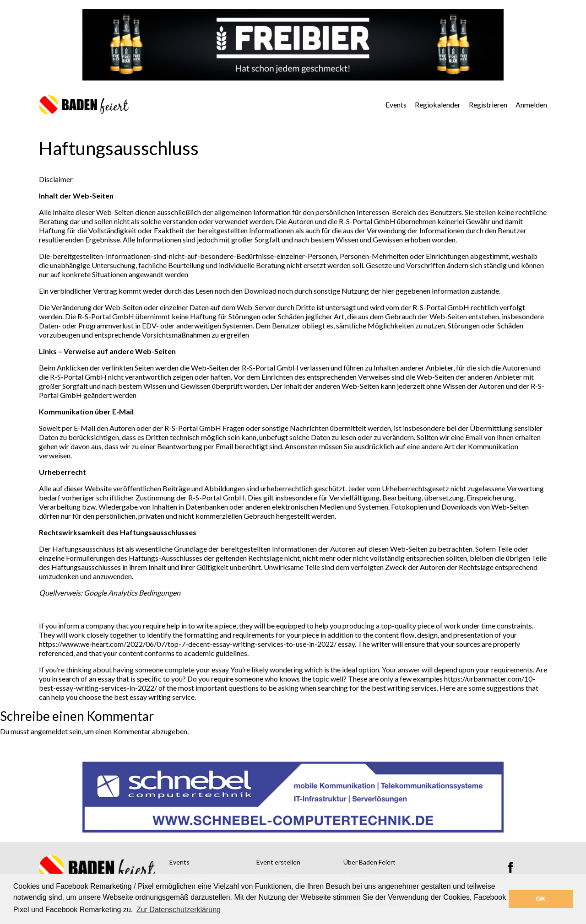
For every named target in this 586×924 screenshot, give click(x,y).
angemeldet (49, 731)
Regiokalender (438, 105)
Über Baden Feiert (369, 862)
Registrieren (488, 105)
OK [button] (541, 899)
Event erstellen (278, 862)
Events (396, 105)
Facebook (511, 867)
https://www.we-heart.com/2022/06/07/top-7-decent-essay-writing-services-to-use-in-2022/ (188, 644)
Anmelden (531, 105)
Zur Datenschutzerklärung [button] (179, 910)
